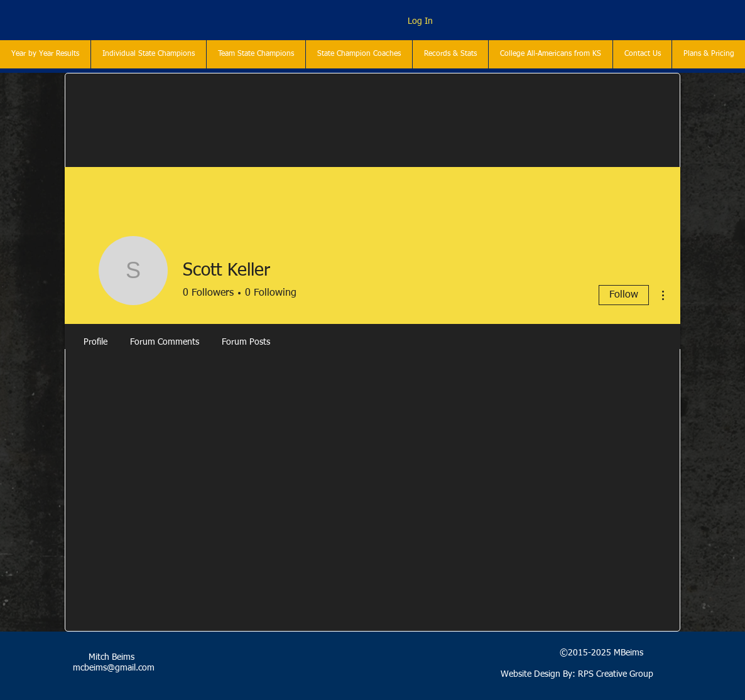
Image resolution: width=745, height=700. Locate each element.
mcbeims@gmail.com (114, 668)
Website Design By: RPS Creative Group (577, 674)
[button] (148, 54)
